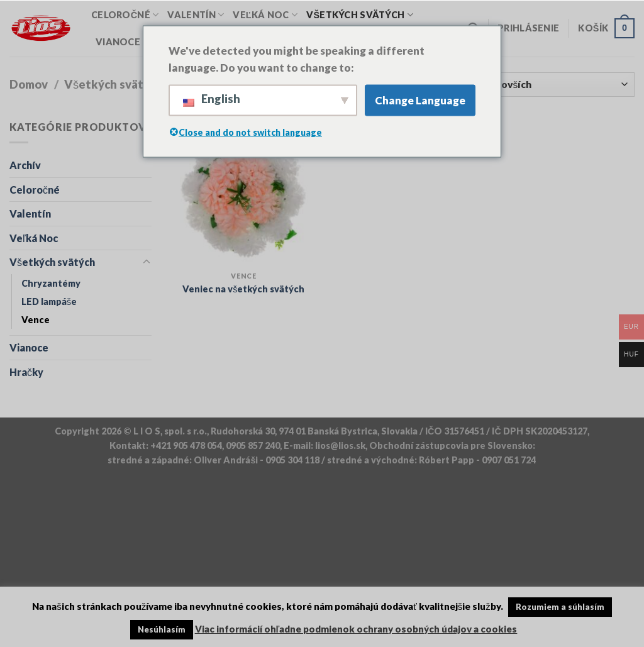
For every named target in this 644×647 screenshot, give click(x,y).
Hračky (26, 372)
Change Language (420, 100)
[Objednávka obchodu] (523, 85)
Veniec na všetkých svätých (243, 289)
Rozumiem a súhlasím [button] (560, 607)
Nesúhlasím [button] (162, 629)
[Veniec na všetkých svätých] (244, 192)
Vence (36, 320)
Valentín (196, 15)
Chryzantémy (51, 283)
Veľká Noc (265, 15)
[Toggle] (147, 262)
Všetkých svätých (360, 15)
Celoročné (125, 15)
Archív (25, 165)
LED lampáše (49, 301)
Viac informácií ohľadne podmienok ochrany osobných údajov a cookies (356, 629)
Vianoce (122, 42)
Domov (29, 84)
